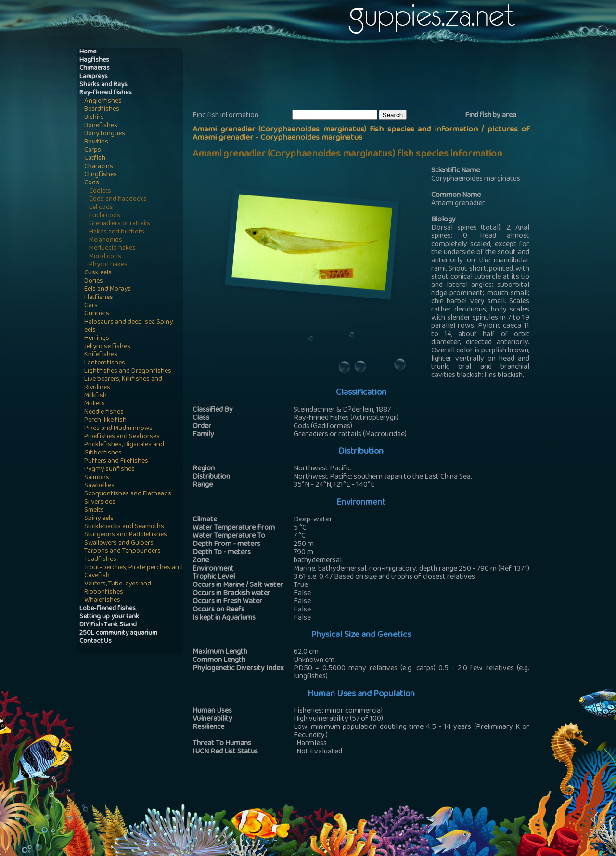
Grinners (97, 314)
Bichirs (94, 118)
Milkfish (96, 396)
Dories (94, 281)
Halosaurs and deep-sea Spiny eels (128, 326)
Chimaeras (95, 69)
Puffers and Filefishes (116, 461)
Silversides (100, 502)
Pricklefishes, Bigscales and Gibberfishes (124, 449)
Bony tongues (105, 134)
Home (88, 52)
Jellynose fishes (107, 347)
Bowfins (96, 142)
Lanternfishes (105, 363)
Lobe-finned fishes (108, 609)
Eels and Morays (108, 290)
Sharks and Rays (103, 85)
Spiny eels (99, 519)
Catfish (95, 159)
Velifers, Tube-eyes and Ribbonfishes (118, 588)
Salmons (97, 478)
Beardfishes (102, 110)
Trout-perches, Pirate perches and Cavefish (134, 572)
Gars (91, 306)
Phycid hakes (108, 265)
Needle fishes (104, 412)
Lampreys (94, 77)
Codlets (100, 191)
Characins (99, 167)
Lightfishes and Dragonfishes (128, 371)
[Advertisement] (368, 78)
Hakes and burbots (117, 232)
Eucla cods (105, 216)
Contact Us (96, 642)
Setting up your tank (109, 617)
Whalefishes (102, 601)
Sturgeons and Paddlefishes (126, 535)
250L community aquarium (118, 633)
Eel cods (101, 208)
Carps (93, 150)
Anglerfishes (103, 101)
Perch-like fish (105, 421)
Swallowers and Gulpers (119, 543)
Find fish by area (491, 116)
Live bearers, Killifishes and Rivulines (123, 384)
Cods (92, 183)
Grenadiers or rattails (120, 224)
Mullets (95, 404)
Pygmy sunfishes (109, 470)
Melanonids (106, 240)
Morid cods (105, 257)
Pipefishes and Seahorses (122, 437)
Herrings (97, 339)
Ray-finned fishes (106, 93)
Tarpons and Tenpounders (122, 551)
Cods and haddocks (118, 200)
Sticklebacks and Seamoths (124, 527)
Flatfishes (99, 298)
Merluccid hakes (112, 249)
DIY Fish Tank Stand (108, 625)
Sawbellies (99, 486)
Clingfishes (101, 175)
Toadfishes (100, 560)
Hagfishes (94, 60)
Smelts (94, 511)
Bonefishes (101, 126)
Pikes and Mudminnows (118, 429)
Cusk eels (98, 273)
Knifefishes (101, 355)
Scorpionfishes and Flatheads (128, 494)
